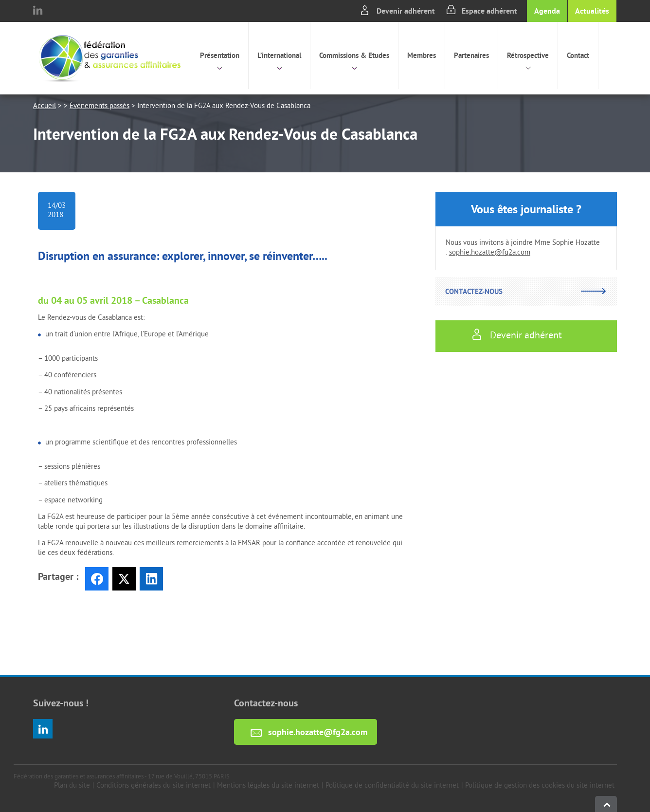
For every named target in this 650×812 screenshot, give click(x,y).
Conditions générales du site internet (153, 786)
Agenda (547, 11)
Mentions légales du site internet (268, 786)
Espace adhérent (489, 11)
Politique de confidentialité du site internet (392, 786)
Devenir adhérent (406, 11)
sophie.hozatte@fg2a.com (490, 253)
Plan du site (72, 786)
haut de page (606, 804)
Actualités (592, 11)
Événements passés (99, 106)
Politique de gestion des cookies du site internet (540, 786)
